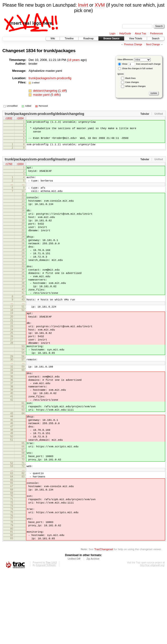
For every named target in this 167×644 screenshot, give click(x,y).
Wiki (53, 39)
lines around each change (144, 64)
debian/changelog (45, 91)
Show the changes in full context (135, 68)
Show (123, 64)
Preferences (157, 34)
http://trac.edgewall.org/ (152, 638)
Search (156, 39)
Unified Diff (74, 631)
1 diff (63, 91)
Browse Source (111, 39)
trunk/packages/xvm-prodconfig (50, 78)
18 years (74, 60)
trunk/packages (60, 51)
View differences (125, 59)
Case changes (132, 82)
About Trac (140, 34)
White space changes (135, 86)
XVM (100, 5)
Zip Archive (93, 631)
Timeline (69, 39)
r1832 (9, 119)
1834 (31, 51)
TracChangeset (104, 622)
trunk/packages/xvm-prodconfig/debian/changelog (44, 114)
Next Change (153, 44)
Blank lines (131, 78)
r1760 (9, 168)
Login (113, 34)
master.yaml (42, 95)
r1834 (20, 119)
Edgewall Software (46, 638)
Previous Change (133, 44)
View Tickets (136, 39)
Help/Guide (125, 34)
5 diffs (55, 95)
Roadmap (88, 39)
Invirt (83, 5)
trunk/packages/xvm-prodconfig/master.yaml (40, 163)
